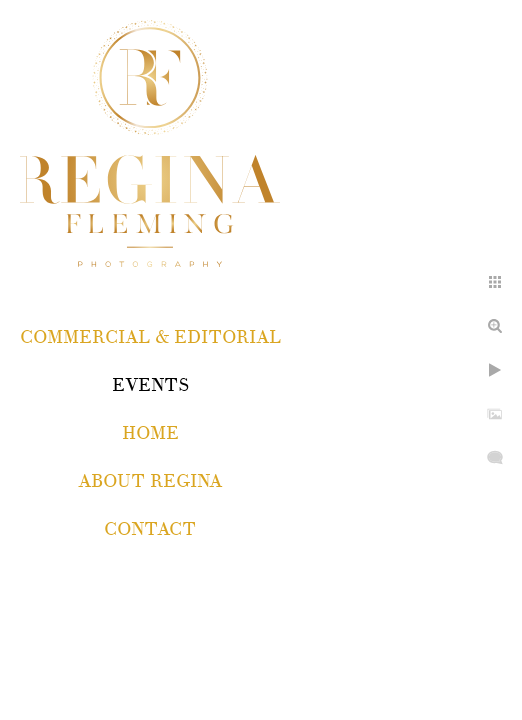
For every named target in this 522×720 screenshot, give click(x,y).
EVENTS (150, 385)
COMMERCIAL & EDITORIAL (150, 337)
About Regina (150, 481)
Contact (150, 529)
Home (150, 433)
